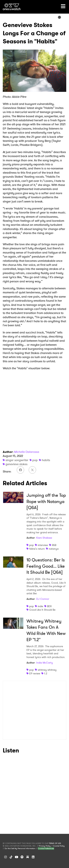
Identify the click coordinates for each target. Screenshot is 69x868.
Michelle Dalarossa (27, 452)
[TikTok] (11, 857)
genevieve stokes (16, 464)
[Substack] (28, 857)
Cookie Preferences (46, 849)
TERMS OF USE (55, 843)
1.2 (46, 673)
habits (46, 460)
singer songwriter (17, 460)
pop (35, 460)
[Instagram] (6, 857)
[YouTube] (17, 857)
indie (40, 606)
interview (43, 545)
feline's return (37, 549)
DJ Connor (43, 599)
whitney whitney (47, 670)
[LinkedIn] (33, 857)
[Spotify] (22, 857)
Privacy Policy (45, 846)
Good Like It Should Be (42, 610)
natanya (54, 549)
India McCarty (45, 663)
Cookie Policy (59, 846)
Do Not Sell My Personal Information (20, 849)
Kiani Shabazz (44, 538)
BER (49, 606)
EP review (35, 673)
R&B (54, 545)
